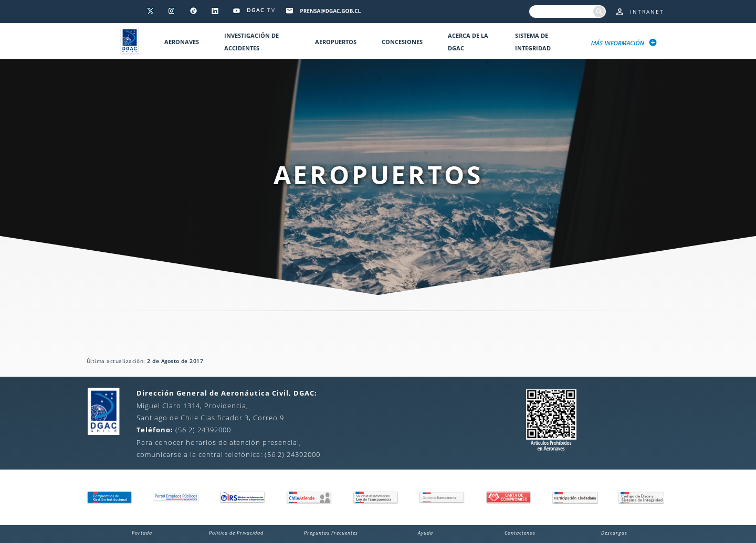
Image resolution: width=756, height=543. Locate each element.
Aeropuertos (336, 42)
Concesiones (402, 42)
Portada (142, 533)
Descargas (614, 533)
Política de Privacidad (236, 533)
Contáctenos (520, 533)
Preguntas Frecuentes (331, 533)
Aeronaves (182, 42)
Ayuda (426, 533)
